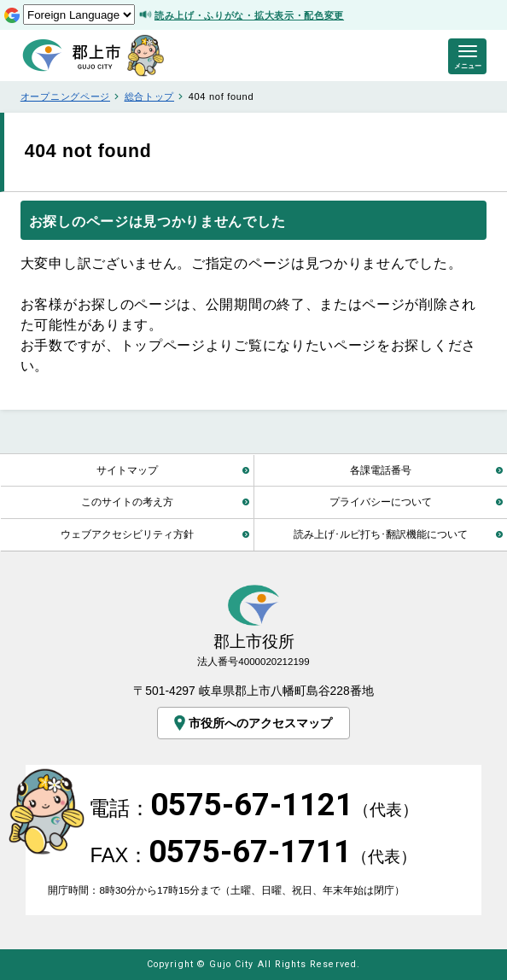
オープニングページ (65, 96)
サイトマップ (127, 470)
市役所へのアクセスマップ (251, 723)
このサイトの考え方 (127, 502)
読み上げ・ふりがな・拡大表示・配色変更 (249, 15)
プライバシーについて (381, 502)
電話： (253, 808)
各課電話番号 (381, 470)
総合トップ (149, 96)
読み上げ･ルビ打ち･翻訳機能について (381, 534)
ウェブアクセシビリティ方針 (127, 534)
